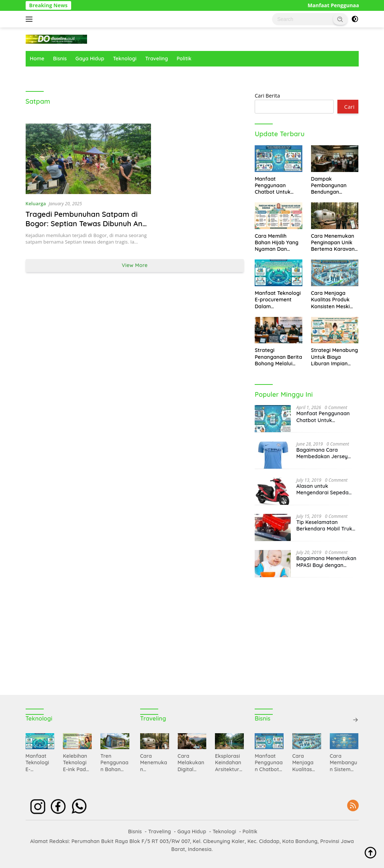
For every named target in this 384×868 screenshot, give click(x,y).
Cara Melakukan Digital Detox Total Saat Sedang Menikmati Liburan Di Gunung (192, 763)
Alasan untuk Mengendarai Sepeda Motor (322, 489)
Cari (350, 107)
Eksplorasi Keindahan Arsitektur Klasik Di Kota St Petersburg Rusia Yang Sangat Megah (228, 763)
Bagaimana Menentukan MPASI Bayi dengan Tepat (326, 562)
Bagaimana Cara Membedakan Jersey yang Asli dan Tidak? (322, 453)
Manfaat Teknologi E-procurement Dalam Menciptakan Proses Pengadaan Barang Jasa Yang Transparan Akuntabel (278, 300)
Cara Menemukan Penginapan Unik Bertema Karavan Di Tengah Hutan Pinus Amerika (333, 243)
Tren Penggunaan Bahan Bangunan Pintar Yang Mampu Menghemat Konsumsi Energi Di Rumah (115, 763)
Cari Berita (267, 96)
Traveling (157, 59)
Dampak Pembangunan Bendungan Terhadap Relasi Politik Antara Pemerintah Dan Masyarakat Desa (333, 186)
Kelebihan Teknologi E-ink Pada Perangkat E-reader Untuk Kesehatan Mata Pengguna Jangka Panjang (76, 763)
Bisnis (60, 59)
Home (37, 59)
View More (135, 265)
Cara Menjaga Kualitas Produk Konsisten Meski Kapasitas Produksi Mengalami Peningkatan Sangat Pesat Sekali (335, 300)
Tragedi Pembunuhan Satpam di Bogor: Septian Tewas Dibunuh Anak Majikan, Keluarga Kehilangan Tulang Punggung (89, 228)
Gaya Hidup (90, 59)
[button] (340, 19)
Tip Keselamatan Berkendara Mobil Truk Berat (324, 525)
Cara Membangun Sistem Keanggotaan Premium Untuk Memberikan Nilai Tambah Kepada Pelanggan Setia (344, 763)
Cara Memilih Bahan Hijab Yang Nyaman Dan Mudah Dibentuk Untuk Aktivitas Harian (277, 243)
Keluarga (36, 203)
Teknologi (125, 59)
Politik (184, 59)
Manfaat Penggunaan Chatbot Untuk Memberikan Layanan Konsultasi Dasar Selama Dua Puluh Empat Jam (277, 186)
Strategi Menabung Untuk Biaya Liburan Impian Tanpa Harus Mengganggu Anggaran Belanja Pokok (335, 357)
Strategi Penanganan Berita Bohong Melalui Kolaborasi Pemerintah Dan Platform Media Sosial (278, 357)
